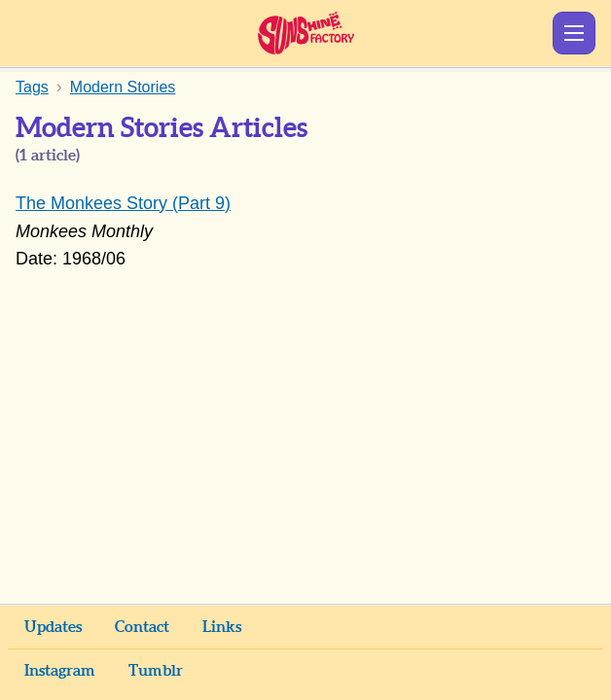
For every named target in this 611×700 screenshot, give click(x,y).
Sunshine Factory (306, 33)
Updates (53, 627)
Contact (142, 627)
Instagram (60, 671)
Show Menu (574, 33)
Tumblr (156, 671)
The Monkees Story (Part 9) (123, 203)
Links (222, 627)
